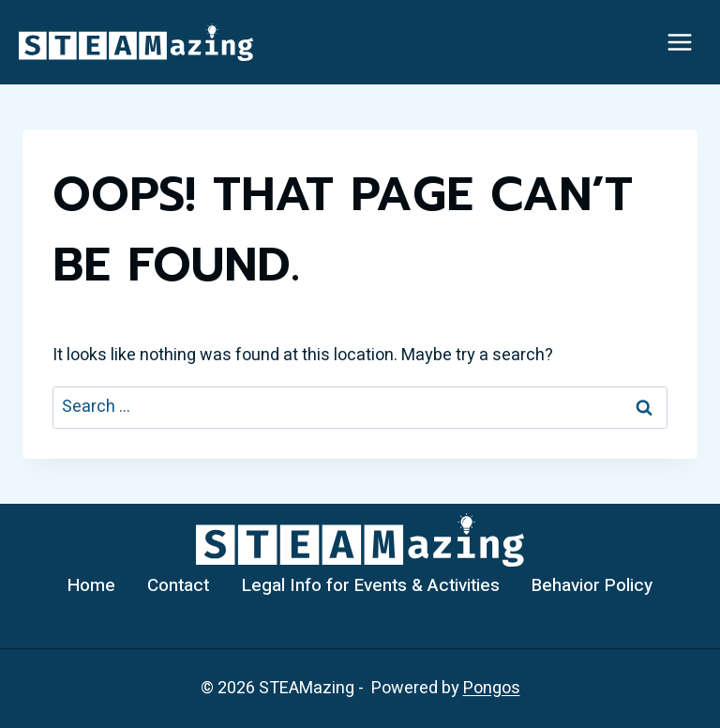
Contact (178, 585)
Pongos (492, 688)
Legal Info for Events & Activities (371, 585)
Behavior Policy (592, 585)
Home (91, 585)
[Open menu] (679, 42)
